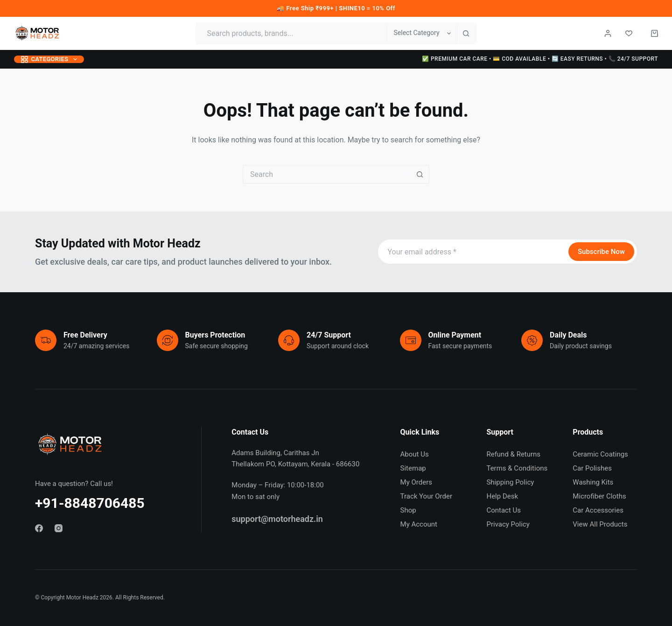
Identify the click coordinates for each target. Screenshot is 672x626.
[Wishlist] (629, 33)
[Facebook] (39, 528)
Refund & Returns (513, 454)
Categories (51, 59)
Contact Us (504, 510)
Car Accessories (598, 510)
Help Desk (502, 496)
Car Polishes (592, 468)
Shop (408, 510)
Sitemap (413, 468)
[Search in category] (421, 33)
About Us (415, 454)
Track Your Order (426, 496)
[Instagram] (59, 528)
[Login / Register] (608, 33)
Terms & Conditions (517, 468)
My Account (419, 524)
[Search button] (466, 33)
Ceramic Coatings (600, 454)
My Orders (416, 482)
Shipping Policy (510, 482)
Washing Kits (593, 482)
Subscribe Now (601, 252)
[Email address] (472, 252)
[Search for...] (291, 33)
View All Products (600, 524)
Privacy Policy (508, 524)
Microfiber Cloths (599, 496)
